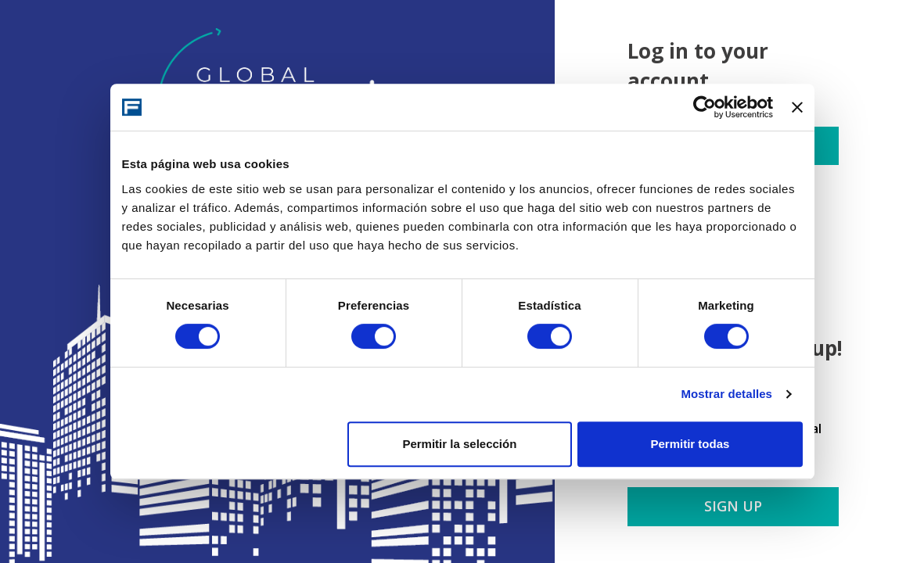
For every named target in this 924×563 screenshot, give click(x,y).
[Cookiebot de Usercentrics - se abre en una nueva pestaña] (705, 107)
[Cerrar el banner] (797, 107)
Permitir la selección (459, 444)
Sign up (733, 506)
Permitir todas (690, 444)
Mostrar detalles (726, 394)
